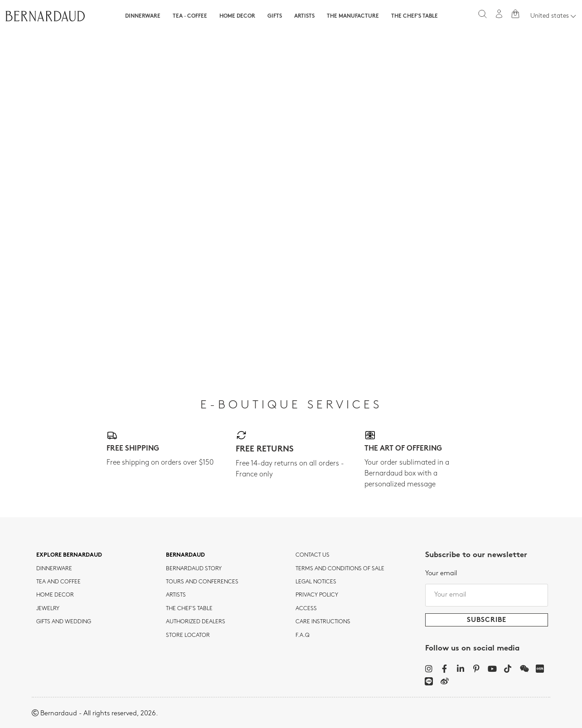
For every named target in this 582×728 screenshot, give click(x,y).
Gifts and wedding (64, 622)
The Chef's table (415, 16)
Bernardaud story (194, 569)
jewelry (48, 609)
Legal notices (316, 582)
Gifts (275, 16)
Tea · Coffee (190, 16)
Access (306, 609)
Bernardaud (185, 555)
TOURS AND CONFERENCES (202, 582)
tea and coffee (58, 582)
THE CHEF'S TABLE (189, 609)
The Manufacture (353, 16)
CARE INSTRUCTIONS (323, 622)
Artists (304, 16)
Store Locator (188, 636)
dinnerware (54, 569)
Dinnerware (143, 16)
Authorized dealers (196, 622)
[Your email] (487, 595)
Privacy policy (317, 595)
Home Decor (237, 16)
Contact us (313, 555)
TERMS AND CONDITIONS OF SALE (340, 569)
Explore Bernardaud (69, 555)
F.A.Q (303, 636)
